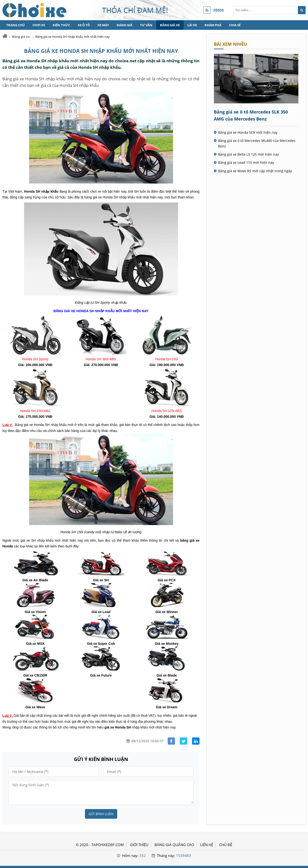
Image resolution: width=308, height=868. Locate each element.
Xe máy (103, 25)
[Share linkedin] (196, 741)
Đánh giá (125, 25)
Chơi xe (39, 25)
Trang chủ (16, 25)
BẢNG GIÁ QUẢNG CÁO (174, 845)
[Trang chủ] (5, 36)
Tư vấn (146, 25)
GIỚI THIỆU (139, 845)
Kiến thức (61, 25)
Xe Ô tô (84, 25)
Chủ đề (226, 845)
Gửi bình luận (101, 814)
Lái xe (192, 25)
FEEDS (219, 10)
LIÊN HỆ (207, 845)
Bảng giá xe (170, 25)
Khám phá (213, 25)
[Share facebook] (171, 741)
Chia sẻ (235, 25)
